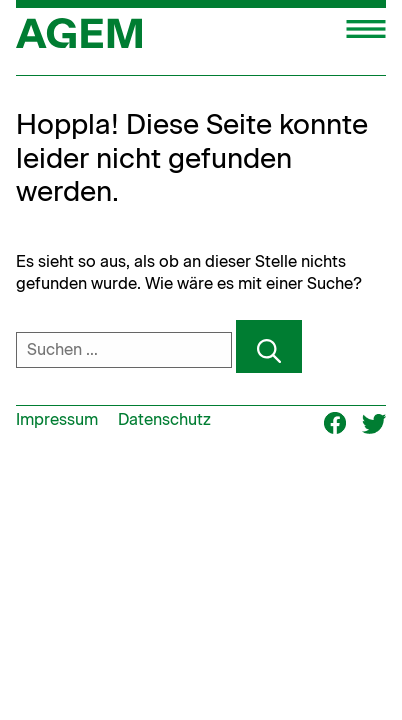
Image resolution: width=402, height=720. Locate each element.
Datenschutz (164, 419)
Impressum (57, 419)
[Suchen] (269, 346)
